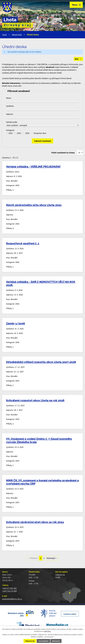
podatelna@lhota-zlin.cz (12, 599)
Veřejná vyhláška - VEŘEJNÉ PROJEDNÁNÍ (33, 167)
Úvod (4, 35)
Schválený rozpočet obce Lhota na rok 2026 (35, 400)
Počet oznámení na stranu (63, 153)
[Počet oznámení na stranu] (80, 153)
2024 (11, 133)
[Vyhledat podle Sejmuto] (42, 117)
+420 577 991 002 (9, 588)
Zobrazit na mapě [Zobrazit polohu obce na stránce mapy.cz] (60, 576)
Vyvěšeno (10, 106)
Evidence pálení (70, 614)
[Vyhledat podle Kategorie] (7, 133)
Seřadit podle (12, 122)
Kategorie (10, 130)
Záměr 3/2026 (15, 323)
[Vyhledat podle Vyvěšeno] (42, 109)
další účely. (47, 631)
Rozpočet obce (40, 133)
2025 (19, 133)
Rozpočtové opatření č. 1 (23, 243)
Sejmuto (10, 114)
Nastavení (56, 641)
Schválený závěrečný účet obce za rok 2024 (35, 522)
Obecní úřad (17, 35)
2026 (27, 133)
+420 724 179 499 (9, 591)
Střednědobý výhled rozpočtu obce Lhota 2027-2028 (41, 362)
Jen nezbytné (43, 641)
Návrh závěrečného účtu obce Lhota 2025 (34, 205)
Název (9, 98)
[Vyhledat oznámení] (42, 141)
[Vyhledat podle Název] (42, 101)
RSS (78, 59)
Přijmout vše (30, 641)
